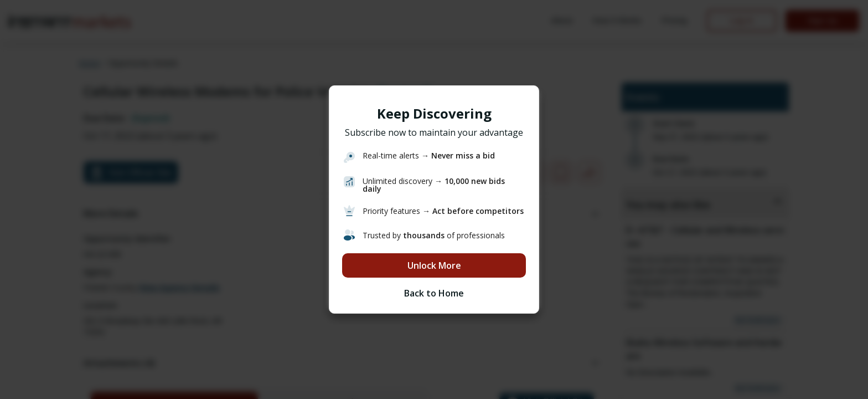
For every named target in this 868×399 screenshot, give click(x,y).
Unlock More (434, 265)
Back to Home (434, 293)
